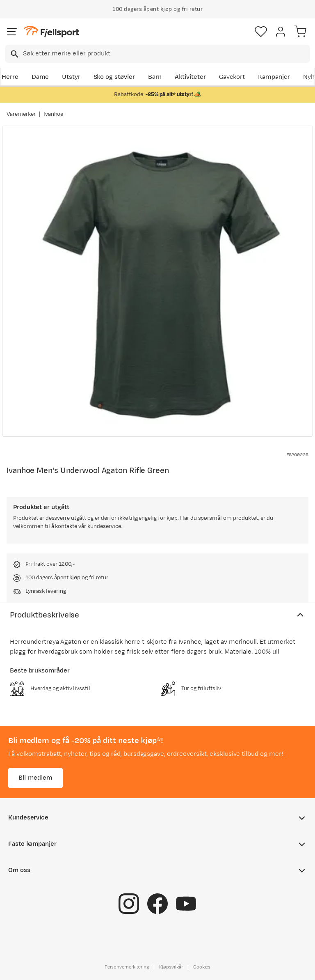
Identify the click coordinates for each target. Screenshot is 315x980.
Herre (10, 77)
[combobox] (157, 54)
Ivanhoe (54, 114)
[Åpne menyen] (12, 32)
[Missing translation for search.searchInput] (14, 54)
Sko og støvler (114, 77)
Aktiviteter (190, 77)
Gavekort (232, 77)
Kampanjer (274, 77)
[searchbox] (166, 54)
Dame (40, 77)
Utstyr (71, 77)
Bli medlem (35, 777)
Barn (155, 77)
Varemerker (21, 114)
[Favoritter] (261, 32)
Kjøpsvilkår (171, 966)
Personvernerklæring (127, 966)
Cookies (202, 966)
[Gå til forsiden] (51, 32)
